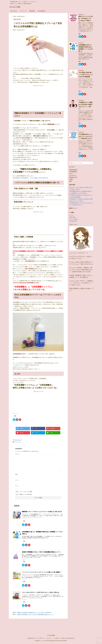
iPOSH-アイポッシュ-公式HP (21, 367)
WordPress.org (73, 221)
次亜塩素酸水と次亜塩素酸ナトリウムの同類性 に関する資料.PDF (30, 178)
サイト (17, 486)
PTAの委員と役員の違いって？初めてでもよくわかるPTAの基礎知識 (86, 75)
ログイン (72, 215)
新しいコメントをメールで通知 (24, 492)
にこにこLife (15, 7)
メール (17, 480)
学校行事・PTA (73, 177)
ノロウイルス (17, 442)
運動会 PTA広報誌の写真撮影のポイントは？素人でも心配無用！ (35, 612)
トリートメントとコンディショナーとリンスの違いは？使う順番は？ (42, 572)
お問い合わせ (14, 11)
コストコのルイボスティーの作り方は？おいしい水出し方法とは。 (41, 592)
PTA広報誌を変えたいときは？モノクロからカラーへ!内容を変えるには (86, 136)
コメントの (73, 219)
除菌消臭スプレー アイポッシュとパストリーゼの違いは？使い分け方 (42, 512)
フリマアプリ (73, 175)
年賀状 (71, 179)
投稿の (72, 217)
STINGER (65, 628)
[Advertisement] (38, 97)
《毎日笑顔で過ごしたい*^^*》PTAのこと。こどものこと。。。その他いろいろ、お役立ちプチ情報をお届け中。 (51, 626)
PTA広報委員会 (41, 11)
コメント (17, 454)
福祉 (70, 181)
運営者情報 (32, 11)
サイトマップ (23, 11)
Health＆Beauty (18, 440)
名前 (16, 474)
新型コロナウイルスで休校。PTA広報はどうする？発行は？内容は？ (86, 19)
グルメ (71, 173)
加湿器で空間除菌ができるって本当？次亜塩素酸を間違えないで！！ (42, 552)
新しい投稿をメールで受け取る (24, 494)
